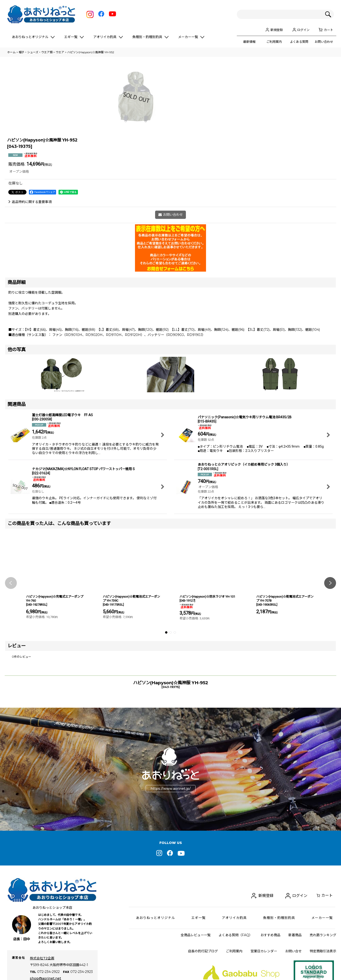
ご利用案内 (274, 42)
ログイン (303, 30)
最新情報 (249, 42)
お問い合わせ (324, 42)
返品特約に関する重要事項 (30, 270)
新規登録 (277, 30)
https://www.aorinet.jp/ (171, 857)
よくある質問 (299, 42)
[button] (11, 651)
